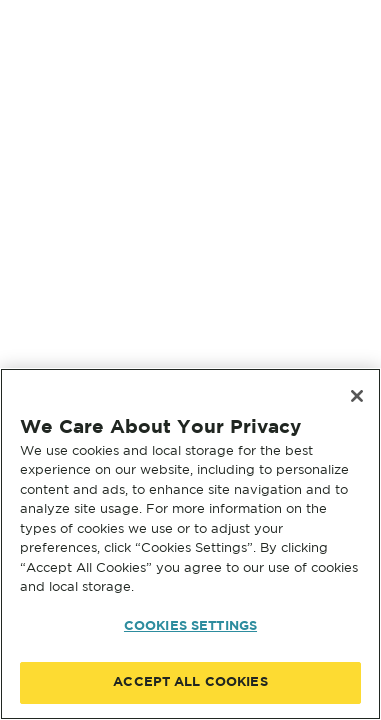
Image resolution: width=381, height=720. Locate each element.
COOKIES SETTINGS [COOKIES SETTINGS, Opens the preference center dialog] (190, 626)
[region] (190, 544)
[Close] (357, 396)
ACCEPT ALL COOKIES (190, 682)
